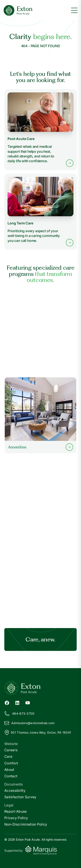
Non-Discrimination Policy (26, 824)
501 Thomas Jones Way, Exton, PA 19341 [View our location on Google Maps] (38, 733)
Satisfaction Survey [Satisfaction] (20, 797)
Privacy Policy (16, 818)
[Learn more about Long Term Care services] (40, 212)
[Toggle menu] (74, 10)
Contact (11, 776)
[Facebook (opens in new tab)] (7, 702)
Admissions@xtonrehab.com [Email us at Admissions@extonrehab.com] (29, 723)
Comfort (11, 763)
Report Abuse (16, 811)
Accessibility (15, 790)
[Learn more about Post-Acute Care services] (40, 130)
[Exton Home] (18, 10)
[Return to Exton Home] (40, 688)
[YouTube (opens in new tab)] (28, 702)
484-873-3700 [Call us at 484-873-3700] (19, 714)
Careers (11, 750)
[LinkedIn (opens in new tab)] (17, 702)
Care (8, 756)
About (9, 770)
